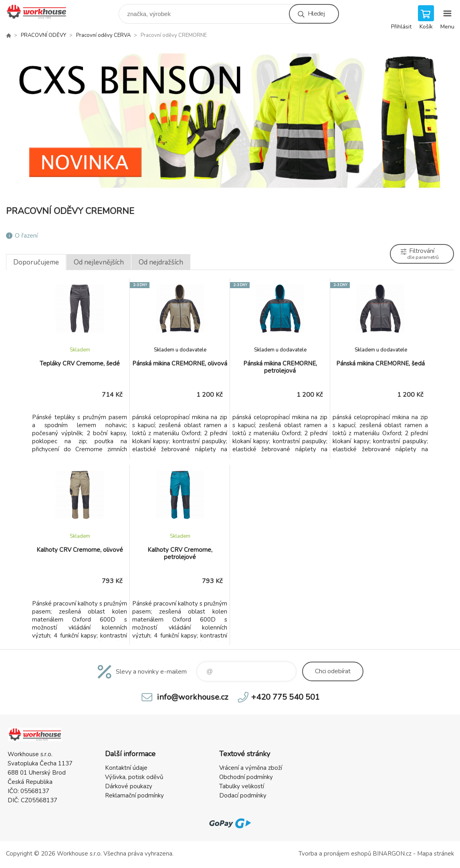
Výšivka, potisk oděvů (134, 777)
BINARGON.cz (392, 854)
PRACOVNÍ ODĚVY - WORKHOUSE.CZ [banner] (41, 12)
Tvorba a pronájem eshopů (335, 854)
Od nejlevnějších (99, 262)
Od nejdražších (161, 262)
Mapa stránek (436, 854)
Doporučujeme (36, 262)
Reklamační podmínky (134, 795)
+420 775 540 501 (285, 697)
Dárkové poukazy (129, 786)
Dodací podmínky (243, 795)
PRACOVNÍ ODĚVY (43, 35)
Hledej (316, 14)
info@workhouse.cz (193, 697)
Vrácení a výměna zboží (251, 768)
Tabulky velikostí (242, 786)
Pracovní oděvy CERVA (103, 35)
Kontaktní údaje (126, 768)
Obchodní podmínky (246, 777)
